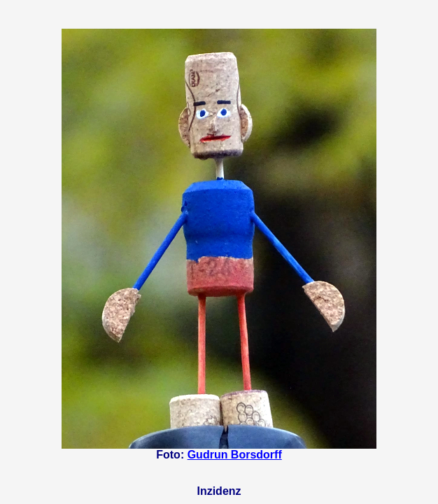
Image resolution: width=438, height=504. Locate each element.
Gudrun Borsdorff (235, 455)
